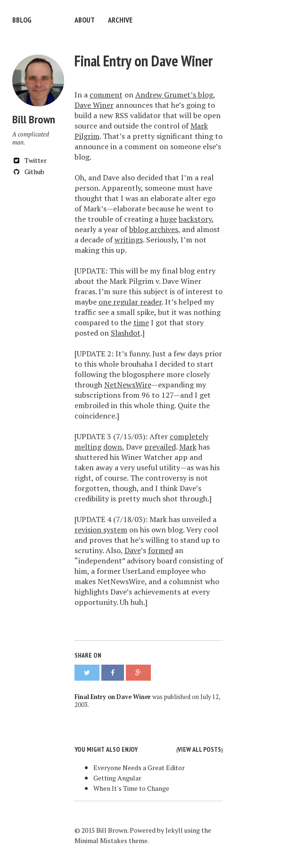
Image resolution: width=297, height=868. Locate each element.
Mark (188, 447)
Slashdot (126, 333)
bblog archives (154, 229)
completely (189, 436)
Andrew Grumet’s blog (174, 95)
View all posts (199, 749)
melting (88, 447)
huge (169, 219)
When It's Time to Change (131, 788)
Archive (120, 20)
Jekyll (174, 830)
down (113, 447)
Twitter (29, 160)
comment (106, 95)
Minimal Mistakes (101, 840)
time (141, 322)
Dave (132, 550)
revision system (101, 530)
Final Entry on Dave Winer (144, 61)
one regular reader (130, 302)
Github (28, 172)
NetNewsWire (128, 385)
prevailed (160, 447)
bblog (22, 20)
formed (161, 550)
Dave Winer (94, 105)
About (85, 20)
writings (129, 240)
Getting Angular (117, 778)
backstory (195, 219)
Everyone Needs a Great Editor (139, 768)
